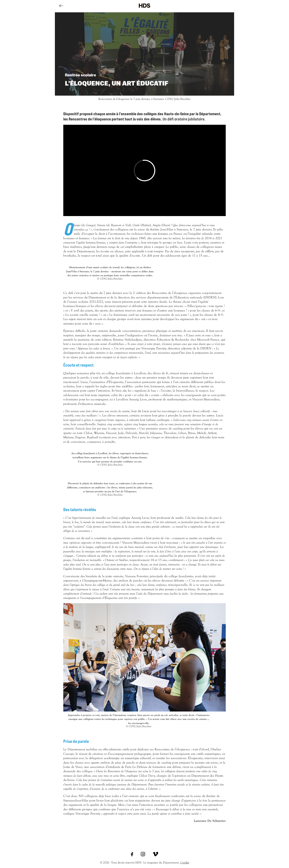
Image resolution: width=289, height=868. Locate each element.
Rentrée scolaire (80, 75)
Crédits (185, 863)
